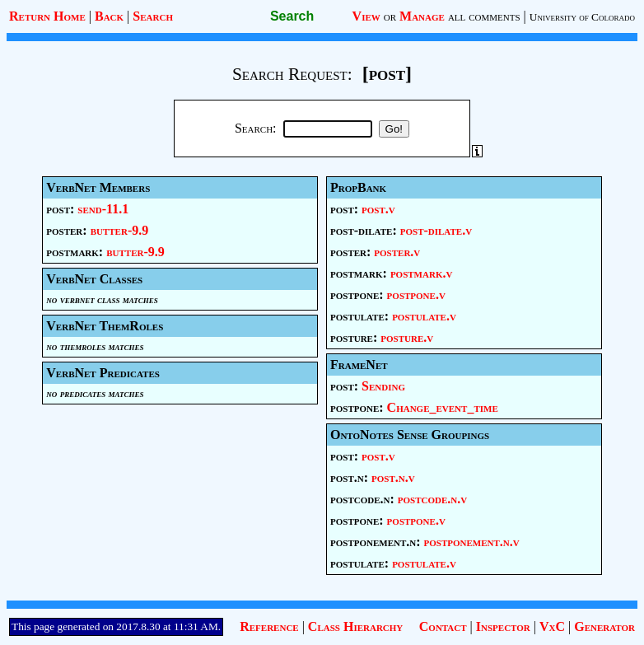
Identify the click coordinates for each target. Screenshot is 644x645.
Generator (604, 626)
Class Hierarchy (355, 626)
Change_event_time (443, 407)
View (366, 16)
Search (153, 16)
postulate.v (424, 316)
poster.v (397, 252)
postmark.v (422, 273)
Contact (443, 626)
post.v (378, 209)
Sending (383, 386)
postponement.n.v (472, 542)
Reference (269, 626)
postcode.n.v (432, 499)
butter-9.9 (120, 230)
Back (109, 16)
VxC (552, 626)
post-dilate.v (436, 230)
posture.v (407, 337)
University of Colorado (582, 17)
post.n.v (393, 477)
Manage (422, 16)
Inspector (503, 626)
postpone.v (416, 294)
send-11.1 (103, 209)
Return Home (47, 16)
